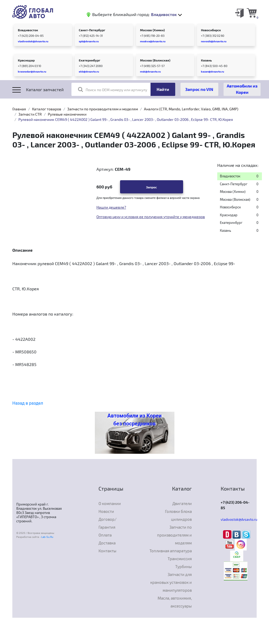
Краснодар (26, 60)
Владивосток (28, 30)
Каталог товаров (47, 109)
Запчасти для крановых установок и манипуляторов (171, 582)
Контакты (107, 551)
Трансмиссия (180, 559)
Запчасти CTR (30, 114)
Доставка (107, 543)
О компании (110, 503)
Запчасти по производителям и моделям (103, 109)
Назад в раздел (28, 403)
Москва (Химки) (152, 30)
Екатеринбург (90, 60)
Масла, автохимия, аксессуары (175, 602)
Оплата (105, 535)
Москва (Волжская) (155, 60)
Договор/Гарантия (108, 523)
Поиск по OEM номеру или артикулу (113, 89)
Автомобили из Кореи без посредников (134, 420)
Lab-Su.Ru (47, 537)
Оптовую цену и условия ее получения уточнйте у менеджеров (151, 217)
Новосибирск (211, 30)
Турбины (183, 566)
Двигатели (182, 503)
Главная (19, 109)
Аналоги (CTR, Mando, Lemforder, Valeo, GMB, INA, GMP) (191, 109)
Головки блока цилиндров (178, 515)
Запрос (151, 187)
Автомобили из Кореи (242, 89)
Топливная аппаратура (171, 551)
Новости (106, 511)
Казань (206, 60)
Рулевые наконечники (67, 114)
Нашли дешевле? (111, 207)
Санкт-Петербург (92, 30)
